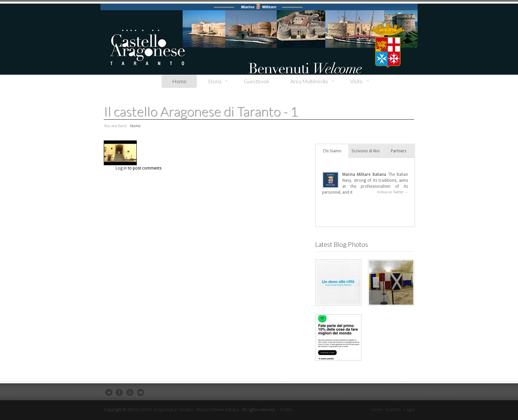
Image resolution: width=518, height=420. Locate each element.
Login (409, 410)
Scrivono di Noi (366, 151)
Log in (121, 168)
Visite (354, 81)
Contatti (393, 410)
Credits (286, 410)
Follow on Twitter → (393, 192)
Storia (213, 81)
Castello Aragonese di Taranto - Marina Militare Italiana (188, 410)
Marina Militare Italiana (364, 174)
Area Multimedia (307, 81)
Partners (399, 151)
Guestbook (257, 81)
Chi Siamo (332, 151)
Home (179, 81)
